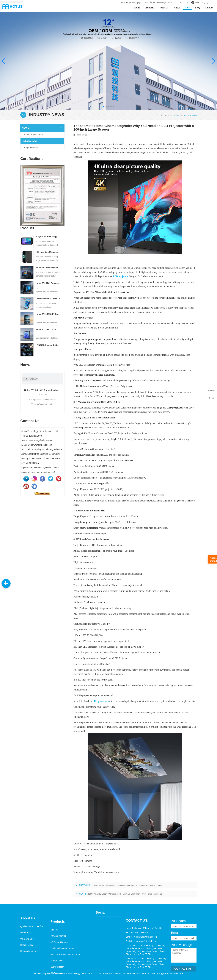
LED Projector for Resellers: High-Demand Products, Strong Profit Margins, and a (127, 885)
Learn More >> (28, 65)
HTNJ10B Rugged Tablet (47, 345)
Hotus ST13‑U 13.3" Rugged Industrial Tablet (48, 330)
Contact (209, 8)
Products (149, 8)
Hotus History (27, 970)
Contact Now (42, 493)
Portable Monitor (58, 973)
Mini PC (54, 967)
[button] (104, 106)
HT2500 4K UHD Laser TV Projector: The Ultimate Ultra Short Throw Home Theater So (124, 894)
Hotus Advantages (29, 977)
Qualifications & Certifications (34, 952)
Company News (30, 147)
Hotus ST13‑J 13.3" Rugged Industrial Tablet (42, 390)
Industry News (30, 141)
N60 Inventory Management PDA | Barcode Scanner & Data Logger (48, 252)
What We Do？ (27, 964)
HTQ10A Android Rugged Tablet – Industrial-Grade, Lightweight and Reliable (48, 237)
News (188, 8)
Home (137, 8)
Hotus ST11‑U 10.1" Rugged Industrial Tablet (48, 314)
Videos (177, 8)
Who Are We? (27, 958)
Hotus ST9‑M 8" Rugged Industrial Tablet (48, 283)
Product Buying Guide (33, 135)
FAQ (198, 8)
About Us (164, 8)
